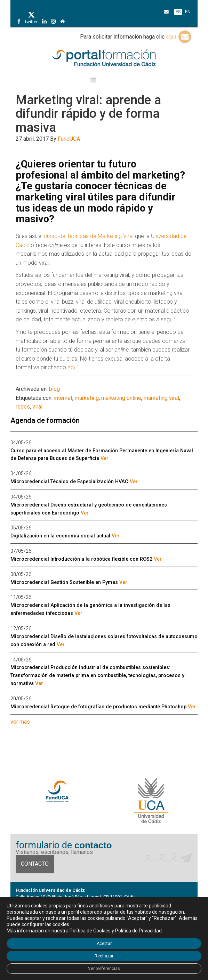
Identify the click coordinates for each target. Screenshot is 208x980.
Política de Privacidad (138, 931)
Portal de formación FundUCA (104, 58)
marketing (87, 398)
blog (54, 389)
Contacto (35, 864)
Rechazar (104, 956)
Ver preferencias (104, 969)
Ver (105, 458)
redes (23, 407)
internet (63, 398)
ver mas (20, 722)
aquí (179, 37)
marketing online (121, 398)
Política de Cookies (90, 931)
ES (178, 12)
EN (188, 12)
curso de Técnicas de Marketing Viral (89, 236)
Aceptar (104, 944)
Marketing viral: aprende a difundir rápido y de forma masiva (88, 114)
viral (37, 407)
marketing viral (161, 398)
